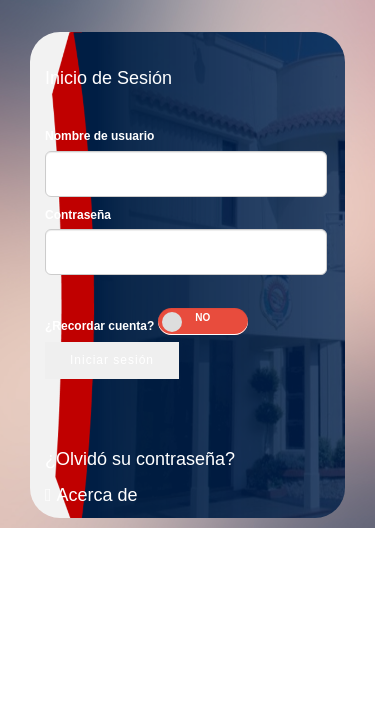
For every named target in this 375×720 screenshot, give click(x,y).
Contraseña (78, 215)
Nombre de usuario (99, 136)
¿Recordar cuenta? (99, 326)
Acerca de (91, 495)
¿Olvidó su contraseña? (140, 459)
